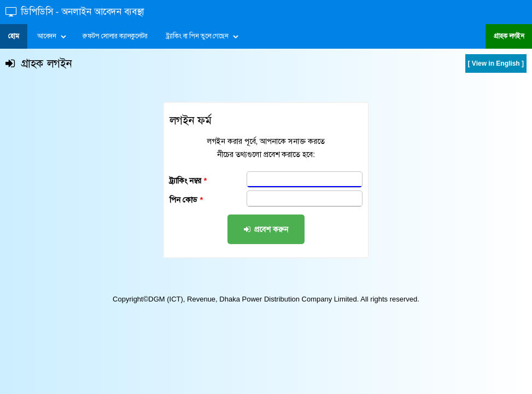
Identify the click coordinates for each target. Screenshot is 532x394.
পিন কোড (186, 200)
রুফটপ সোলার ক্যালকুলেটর (115, 36)
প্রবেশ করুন (266, 229)
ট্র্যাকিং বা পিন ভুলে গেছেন (197, 36)
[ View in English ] (496, 63)
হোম (14, 36)
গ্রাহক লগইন (509, 36)
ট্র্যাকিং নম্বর (188, 181)
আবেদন (46, 36)
